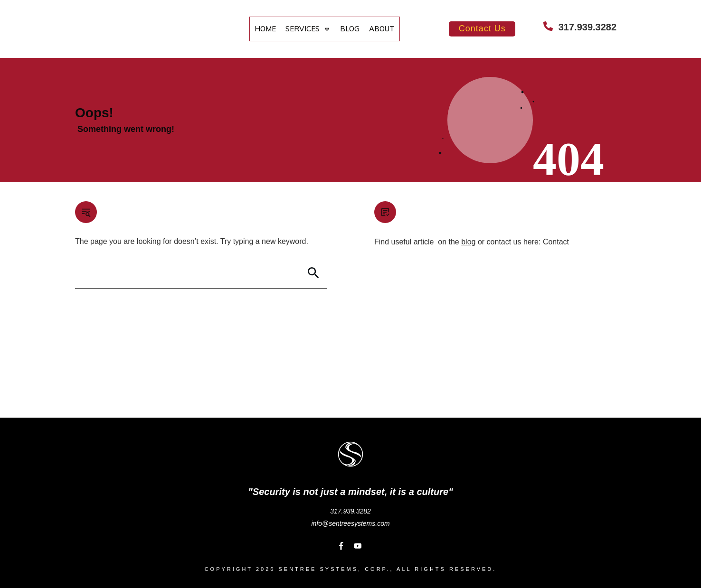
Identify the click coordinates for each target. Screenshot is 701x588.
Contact (556, 242)
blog (468, 242)
